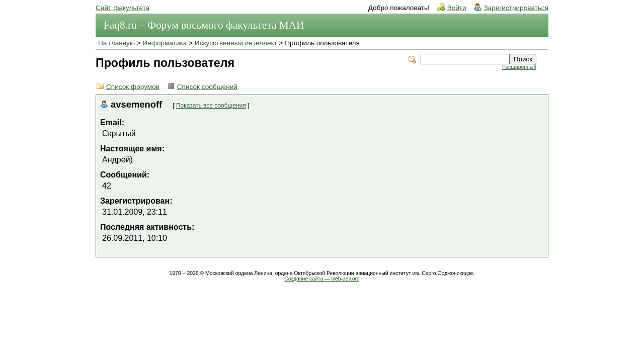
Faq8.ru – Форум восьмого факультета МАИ (204, 25)
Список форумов (133, 87)
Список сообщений (207, 87)
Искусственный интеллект (236, 43)
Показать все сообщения (211, 106)
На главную (116, 43)
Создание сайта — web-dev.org (322, 279)
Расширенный (519, 67)
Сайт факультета (123, 8)
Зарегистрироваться (516, 8)
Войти (457, 8)
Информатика (165, 43)
